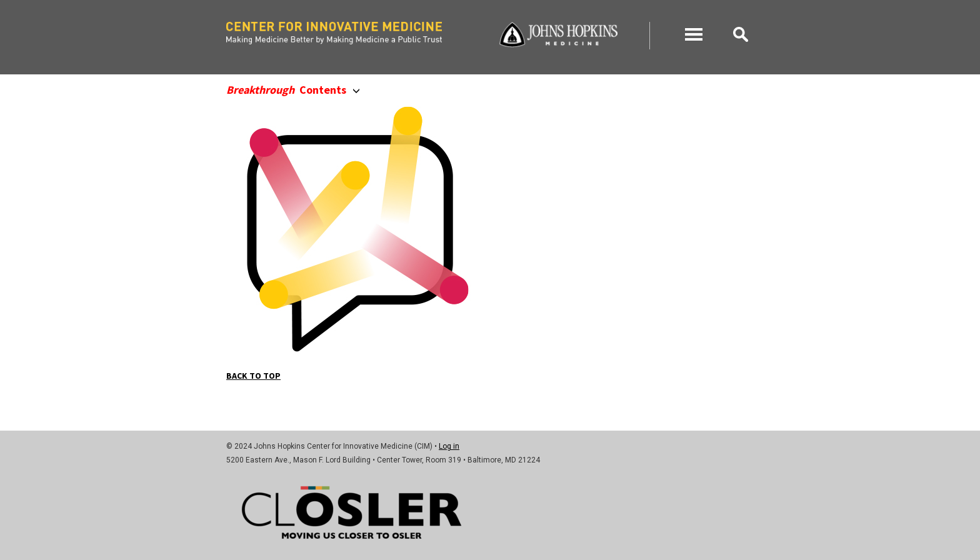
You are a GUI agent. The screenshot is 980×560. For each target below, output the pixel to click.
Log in (449, 446)
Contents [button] (293, 90)
